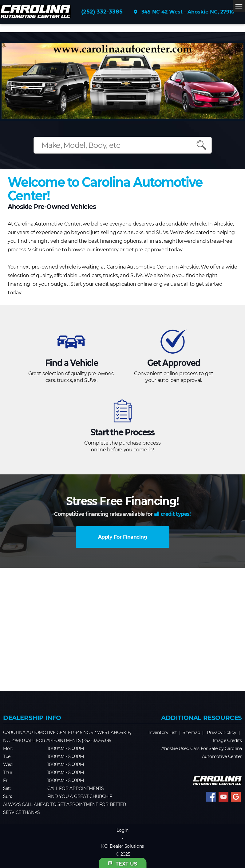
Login (122, 830)
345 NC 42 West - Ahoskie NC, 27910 (184, 12)
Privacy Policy (221, 732)
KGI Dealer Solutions (122, 846)
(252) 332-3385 (102, 12)
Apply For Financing (123, 537)
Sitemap (191, 732)
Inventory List (163, 732)
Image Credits (227, 740)
